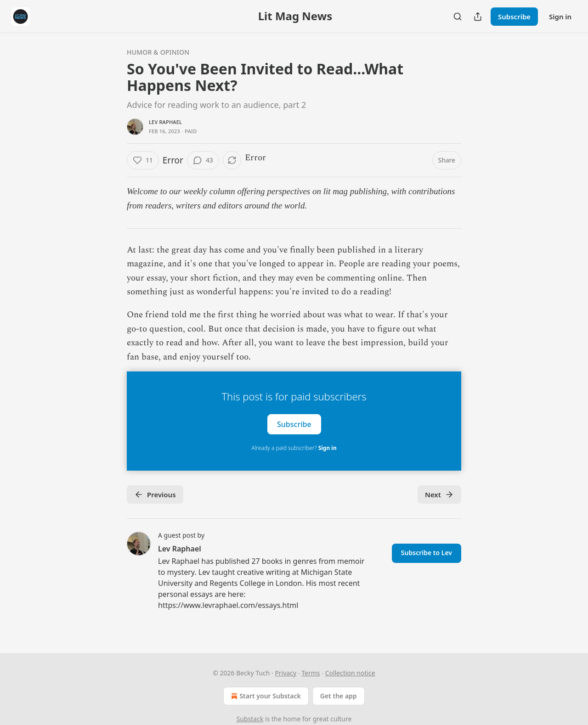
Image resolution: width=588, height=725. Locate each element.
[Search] (458, 17)
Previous (155, 495)
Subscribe (514, 17)
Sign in (560, 17)
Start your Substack (265, 696)
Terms (311, 673)
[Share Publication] (478, 17)
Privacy (286, 673)
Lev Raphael (165, 122)
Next (439, 495)
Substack (250, 719)
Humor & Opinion (158, 52)
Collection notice (350, 673)
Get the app (339, 696)
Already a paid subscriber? (294, 448)
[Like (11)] (143, 160)
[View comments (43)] (203, 160)
